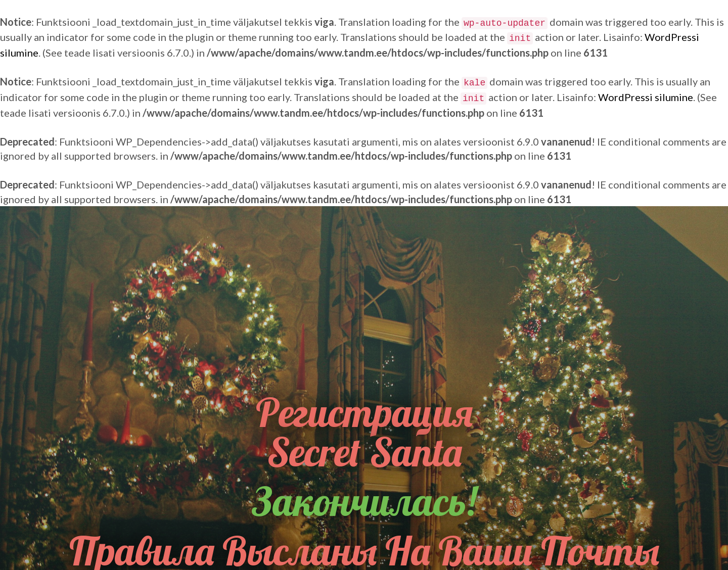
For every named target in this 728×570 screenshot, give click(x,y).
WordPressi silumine (646, 97)
